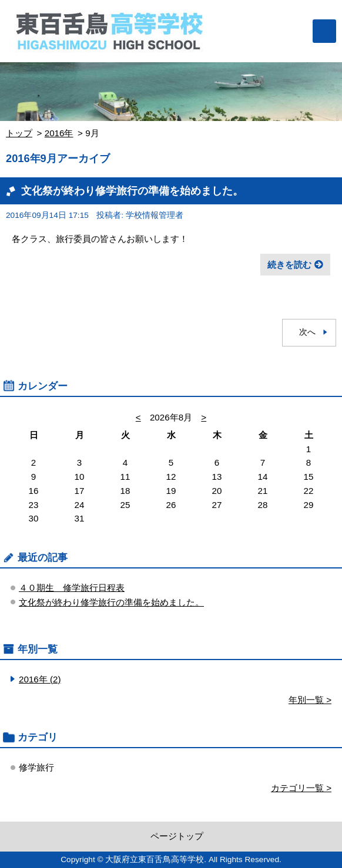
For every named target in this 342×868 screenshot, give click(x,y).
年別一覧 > (310, 700)
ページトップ (177, 836)
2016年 (59, 133)
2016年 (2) (40, 679)
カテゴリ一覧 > (301, 788)
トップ (19, 133)
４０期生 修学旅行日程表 (72, 588)
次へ (307, 332)
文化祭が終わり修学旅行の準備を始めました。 (132, 191)
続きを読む (289, 265)
